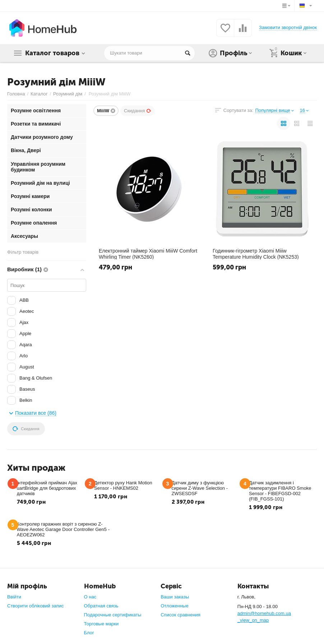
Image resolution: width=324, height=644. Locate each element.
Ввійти (14, 597)
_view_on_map (253, 620)
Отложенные (175, 606)
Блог (89, 633)
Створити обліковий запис (35, 606)
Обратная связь (101, 606)
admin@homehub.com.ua (264, 613)
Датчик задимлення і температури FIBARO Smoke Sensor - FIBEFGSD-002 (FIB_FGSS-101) (280, 491)
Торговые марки (101, 624)
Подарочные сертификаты (113, 615)
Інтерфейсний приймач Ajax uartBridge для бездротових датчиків (47, 488)
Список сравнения (180, 615)
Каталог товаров (52, 53)
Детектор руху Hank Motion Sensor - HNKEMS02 (123, 485)
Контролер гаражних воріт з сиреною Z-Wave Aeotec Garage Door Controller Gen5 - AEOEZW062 (63, 529)
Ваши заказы (175, 597)
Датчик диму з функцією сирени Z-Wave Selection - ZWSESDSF (200, 488)
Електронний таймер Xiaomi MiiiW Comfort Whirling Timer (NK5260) (148, 254)
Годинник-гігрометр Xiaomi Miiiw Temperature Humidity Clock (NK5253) (256, 254)
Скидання (138, 111)
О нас (90, 597)
